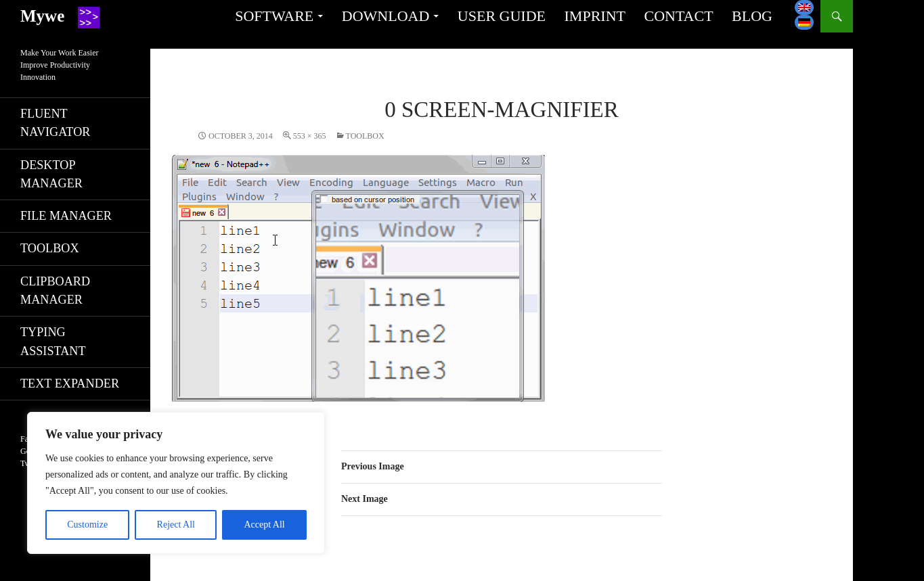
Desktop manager (51, 174)
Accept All (264, 525)
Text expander (70, 384)
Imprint (595, 16)
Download (386, 16)
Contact (678, 16)
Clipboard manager (55, 290)
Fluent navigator (55, 123)
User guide (502, 16)
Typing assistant (53, 341)
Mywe (42, 16)
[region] (176, 483)
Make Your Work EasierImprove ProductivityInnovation (59, 65)
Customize (87, 525)
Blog (752, 16)
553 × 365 (310, 136)
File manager (66, 216)
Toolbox (365, 136)
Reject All (176, 525)
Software (274, 16)
